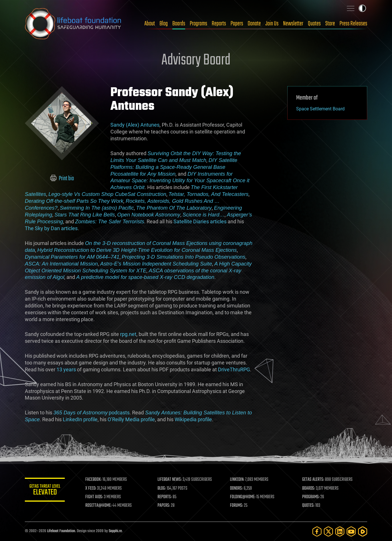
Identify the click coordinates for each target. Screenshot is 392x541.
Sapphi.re (115, 531)
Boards (179, 24)
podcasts (91, 413)
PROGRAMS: (311, 497)
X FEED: (91, 489)
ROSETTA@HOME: (98, 506)
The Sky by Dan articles (51, 228)
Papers (237, 24)
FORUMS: (237, 506)
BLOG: (162, 489)
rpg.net (128, 334)
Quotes (314, 24)
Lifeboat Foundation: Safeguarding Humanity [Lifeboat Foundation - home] (73, 24)
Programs (198, 24)
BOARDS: (309, 489)
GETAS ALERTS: (313, 480)
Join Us (272, 24)
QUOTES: (308, 506)
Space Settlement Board (320, 109)
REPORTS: (165, 497)
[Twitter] (328, 531)
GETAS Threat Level (45, 491)
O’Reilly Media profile (131, 419)
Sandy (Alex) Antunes (135, 125)
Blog (164, 24)
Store (330, 24)
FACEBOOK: (93, 480)
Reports (219, 24)
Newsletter (293, 24)
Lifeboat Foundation (61, 531)
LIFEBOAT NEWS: (170, 480)
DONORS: (236, 489)
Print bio (62, 179)
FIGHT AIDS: (94, 497)
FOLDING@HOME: (243, 497)
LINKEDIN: (237, 480)
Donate (254, 24)
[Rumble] (363, 531)
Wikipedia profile (193, 419)
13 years (66, 369)
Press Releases (353, 24)
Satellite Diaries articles (200, 221)
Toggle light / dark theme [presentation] (362, 8)
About (150, 24)
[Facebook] (317, 531)
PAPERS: (164, 506)
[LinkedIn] (340, 531)
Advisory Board (196, 60)
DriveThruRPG (234, 369)
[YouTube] (351, 531)
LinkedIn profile (80, 419)
